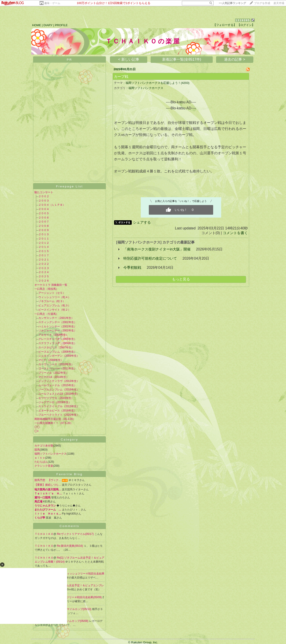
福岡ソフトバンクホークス (50, 454)
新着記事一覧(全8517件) (182, 59)
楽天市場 (279, 3)
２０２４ (44, 272)
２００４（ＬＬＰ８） (52, 205)
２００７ (44, 222)
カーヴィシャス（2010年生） (56, 364)
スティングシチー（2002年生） (58, 322)
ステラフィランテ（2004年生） (58, 343)
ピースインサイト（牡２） (55, 310)
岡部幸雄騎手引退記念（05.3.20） (55, 419)
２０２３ (44, 268)
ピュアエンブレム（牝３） (55, 305)
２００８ (44, 226)
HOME (37, 25)
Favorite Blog (69, 474)
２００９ (44, 230)
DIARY (48, 25)
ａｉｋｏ (40, 458)
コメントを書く (235, 233)
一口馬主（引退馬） (46, 314)
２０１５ (44, 251)
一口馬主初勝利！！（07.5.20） (54, 423)
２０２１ (44, 260)
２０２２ (44, 264)
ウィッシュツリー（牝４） (55, 297)
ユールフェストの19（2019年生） (59, 394)
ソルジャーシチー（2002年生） (58, 330)
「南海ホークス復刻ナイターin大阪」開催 (157, 249)
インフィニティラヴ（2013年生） (59, 381)
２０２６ (44, 281)
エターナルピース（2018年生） (58, 411)
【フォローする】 (225, 25)
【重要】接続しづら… (48, 485)
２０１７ (44, 255)
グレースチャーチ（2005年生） (58, 339)
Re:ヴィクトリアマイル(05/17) (76, 534)
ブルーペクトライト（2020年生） (59, 415)
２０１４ (44, 247)
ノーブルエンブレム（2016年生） (59, 390)
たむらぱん (41, 462)
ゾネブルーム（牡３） (52, 301)
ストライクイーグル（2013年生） (59, 406)
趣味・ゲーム (52, 3)
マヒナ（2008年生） (51, 360)
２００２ (44, 196)
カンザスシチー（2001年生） (56, 318)
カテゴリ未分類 (44, 446)
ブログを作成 (262, 3)
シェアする (142, 222)
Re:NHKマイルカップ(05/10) (75, 609)
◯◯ (37, 427)
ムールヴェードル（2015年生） (58, 385)
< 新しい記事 (129, 59)
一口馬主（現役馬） (46, 289)
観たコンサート (44, 192)
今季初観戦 (132, 268)
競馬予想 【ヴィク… (48, 480)
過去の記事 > (235, 59)
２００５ (44, 213)
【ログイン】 (246, 25)
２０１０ (44, 234)
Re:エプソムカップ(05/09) (73, 621)
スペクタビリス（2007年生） (56, 347)
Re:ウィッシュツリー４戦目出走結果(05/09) (76, 597)
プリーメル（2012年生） (54, 373)
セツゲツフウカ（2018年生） (56, 398)
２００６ (44, 218)
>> (232, 3)
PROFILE (61, 25)
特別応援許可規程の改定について (150, 258)
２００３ (44, 201)
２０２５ (44, 276)
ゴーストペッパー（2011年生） (58, 369)
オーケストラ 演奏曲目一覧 (51, 285)
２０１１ (44, 239)
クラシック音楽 (44, 466)
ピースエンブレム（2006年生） (58, 352)
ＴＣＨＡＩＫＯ (44, 534)
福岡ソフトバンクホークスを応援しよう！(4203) (158, 83)
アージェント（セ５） (52, 293)
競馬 (37, 450)
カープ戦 (121, 77)
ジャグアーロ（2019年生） (55, 402)
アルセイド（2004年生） (54, 335)
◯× (37, 431)
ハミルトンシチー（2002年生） (58, 326)
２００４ (44, 209)
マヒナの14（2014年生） (54, 377)
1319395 (243, 20)
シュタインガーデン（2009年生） (59, 356)
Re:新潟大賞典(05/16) (70, 546)
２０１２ (44, 243)
